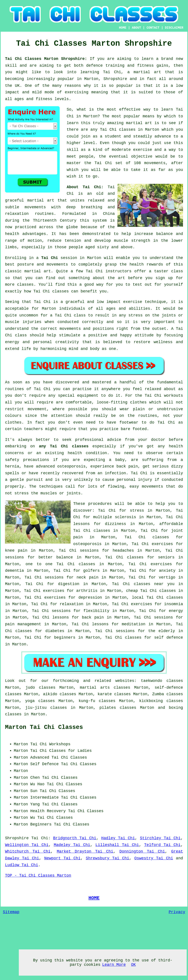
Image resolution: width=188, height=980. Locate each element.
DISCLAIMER (174, 28)
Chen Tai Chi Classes (54, 778)
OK (133, 965)
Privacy (177, 912)
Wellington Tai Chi (27, 845)
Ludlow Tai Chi (22, 865)
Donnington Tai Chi (142, 851)
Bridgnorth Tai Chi (75, 838)
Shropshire (17, 838)
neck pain (87, 577)
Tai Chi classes (118, 130)
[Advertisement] (146, 768)
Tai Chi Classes (69, 758)
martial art (139, 123)
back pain (93, 617)
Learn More (114, 965)
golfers (91, 571)
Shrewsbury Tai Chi (107, 858)
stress (137, 511)
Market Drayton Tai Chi (85, 851)
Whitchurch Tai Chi (28, 851)
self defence (169, 638)
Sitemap (11, 912)
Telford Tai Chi (163, 845)
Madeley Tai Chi (72, 845)
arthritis (87, 591)
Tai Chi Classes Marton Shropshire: (47, 59)
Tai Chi (50, 258)
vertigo (167, 577)
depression (90, 598)
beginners (65, 638)
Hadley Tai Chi (118, 838)
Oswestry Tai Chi (154, 858)
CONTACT (153, 28)
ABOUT (136, 28)
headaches (123, 551)
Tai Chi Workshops (50, 744)
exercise (143, 150)
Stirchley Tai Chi (160, 838)
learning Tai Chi (101, 72)
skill (11, 66)
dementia (14, 571)
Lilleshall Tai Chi (117, 845)
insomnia (174, 604)
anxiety (167, 571)
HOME (123, 28)
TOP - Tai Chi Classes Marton (38, 876)
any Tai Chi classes (64, 446)
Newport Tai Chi (62, 858)
